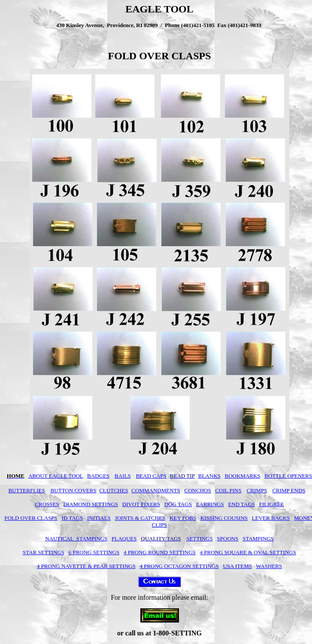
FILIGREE (272, 504)
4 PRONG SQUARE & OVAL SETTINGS (248, 552)
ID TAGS (73, 518)
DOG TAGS (178, 504)
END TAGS (241, 504)
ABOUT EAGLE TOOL (56, 476)
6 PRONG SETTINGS (94, 552)
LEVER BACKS (271, 518)
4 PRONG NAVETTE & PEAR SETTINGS (86, 566)
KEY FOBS (183, 518)
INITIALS (99, 518)
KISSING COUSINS (224, 518)
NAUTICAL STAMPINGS (76, 539)
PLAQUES (124, 539)
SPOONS (228, 539)
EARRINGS (210, 504)
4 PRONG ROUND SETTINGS (160, 552)
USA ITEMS (237, 566)
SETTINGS (199, 539)
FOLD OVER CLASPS (31, 518)
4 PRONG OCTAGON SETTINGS (179, 566)
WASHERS (269, 566)
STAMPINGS (258, 539)
